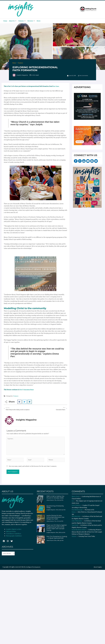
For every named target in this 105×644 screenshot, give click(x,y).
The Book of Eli (89, 512)
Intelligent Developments (34, 570)
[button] (13, 21)
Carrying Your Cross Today (87, 539)
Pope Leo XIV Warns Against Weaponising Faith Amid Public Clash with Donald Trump (57, 530)
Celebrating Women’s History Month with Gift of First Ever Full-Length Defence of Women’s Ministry (87, 534)
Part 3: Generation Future (27, 390)
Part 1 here (56, 86)
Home (14, 63)
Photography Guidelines (14, 538)
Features (21, 63)
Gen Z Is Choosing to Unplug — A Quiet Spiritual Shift (57, 540)
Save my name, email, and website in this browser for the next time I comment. (33, 469)
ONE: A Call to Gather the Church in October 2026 (55, 500)
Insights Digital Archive (14, 532)
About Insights (97, 570)
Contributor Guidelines (14, 536)
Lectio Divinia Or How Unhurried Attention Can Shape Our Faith (55, 520)
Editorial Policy (11, 534)
